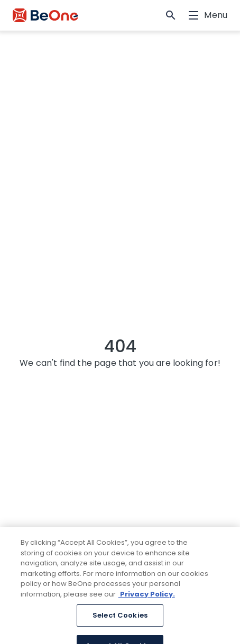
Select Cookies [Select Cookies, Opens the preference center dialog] (120, 623)
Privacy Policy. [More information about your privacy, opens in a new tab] (147, 602)
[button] (171, 15)
